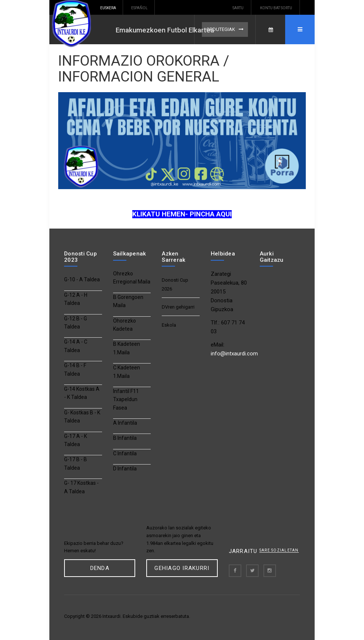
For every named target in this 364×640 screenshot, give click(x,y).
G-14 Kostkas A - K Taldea (82, 393)
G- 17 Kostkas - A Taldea (81, 487)
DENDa (100, 568)
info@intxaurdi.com (234, 354)
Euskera (108, 8)
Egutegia (270, 29)
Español (139, 8)
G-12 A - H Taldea (76, 299)
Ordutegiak (221, 29)
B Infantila (125, 438)
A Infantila (125, 423)
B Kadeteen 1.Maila (127, 348)
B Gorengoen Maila (128, 301)
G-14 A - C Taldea (76, 346)
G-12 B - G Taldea (76, 323)
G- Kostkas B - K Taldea (82, 417)
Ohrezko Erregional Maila (132, 278)
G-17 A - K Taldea (76, 440)
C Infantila (125, 453)
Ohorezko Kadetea (125, 325)
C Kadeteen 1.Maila (127, 372)
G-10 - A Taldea (82, 279)
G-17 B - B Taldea (76, 463)
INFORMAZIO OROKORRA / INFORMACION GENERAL (144, 69)
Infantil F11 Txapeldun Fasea (126, 399)
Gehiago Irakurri (182, 568)
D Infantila (125, 469)
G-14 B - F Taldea (75, 369)
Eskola (169, 325)
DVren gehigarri (178, 307)
